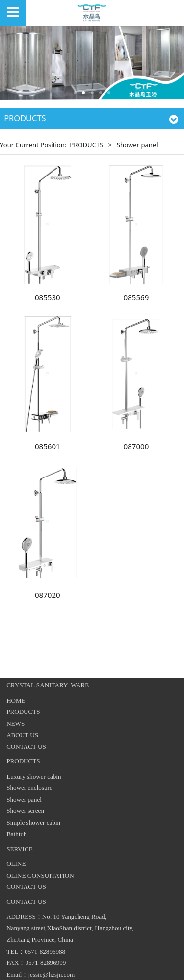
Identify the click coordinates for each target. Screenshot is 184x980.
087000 (136, 446)
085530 (48, 297)
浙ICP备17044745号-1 (92, 968)
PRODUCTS (86, 145)
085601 (48, 446)
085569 (136, 297)
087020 (48, 595)
